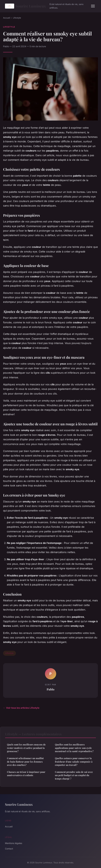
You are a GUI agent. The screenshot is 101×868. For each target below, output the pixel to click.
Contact (9, 849)
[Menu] (93, 6)
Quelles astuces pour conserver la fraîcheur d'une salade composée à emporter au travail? (74, 762)
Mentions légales (14, 843)
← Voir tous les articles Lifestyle (21, 708)
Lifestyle (17, 18)
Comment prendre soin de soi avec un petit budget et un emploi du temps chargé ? (74, 775)
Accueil (7, 18)
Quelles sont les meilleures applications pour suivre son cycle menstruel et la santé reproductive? (74, 748)
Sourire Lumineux (25, 6)
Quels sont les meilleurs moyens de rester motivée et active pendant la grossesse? (26, 748)
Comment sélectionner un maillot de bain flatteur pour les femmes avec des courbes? (25, 762)
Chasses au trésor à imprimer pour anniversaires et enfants (26, 774)
